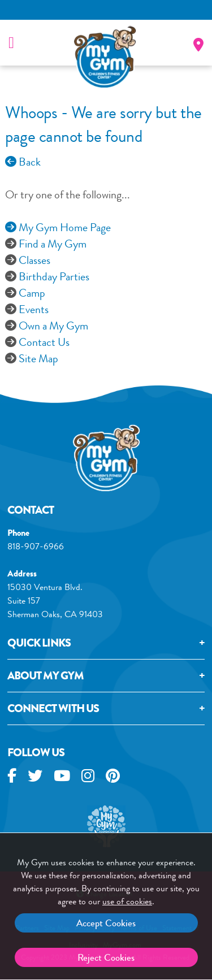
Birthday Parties (54, 277)
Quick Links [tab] (39, 645)
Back (23, 162)
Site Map (38, 359)
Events (34, 309)
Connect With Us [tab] (53, 710)
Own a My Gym (53, 326)
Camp (32, 293)
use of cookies (127, 901)
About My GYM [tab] (46, 677)
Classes (34, 260)
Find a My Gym (53, 244)
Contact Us (44, 342)
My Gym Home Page (58, 227)
